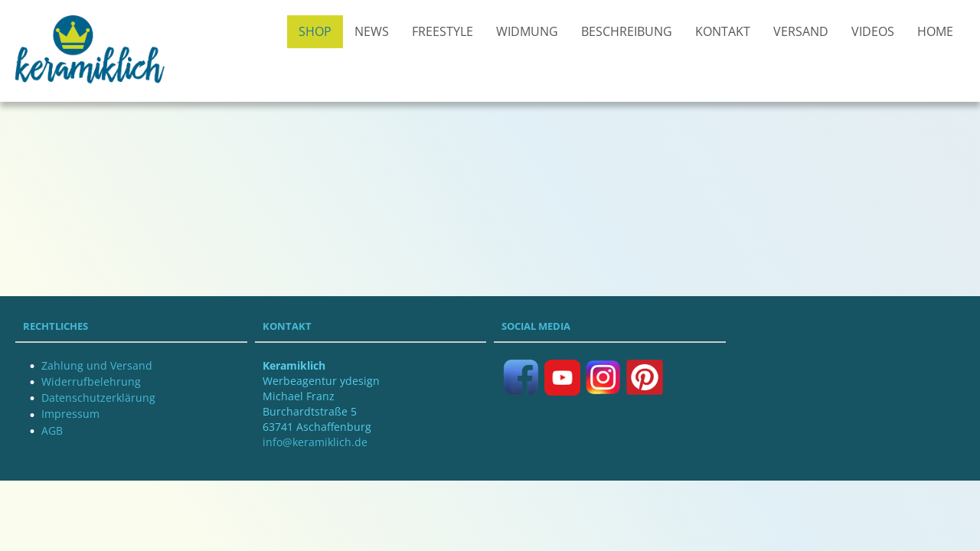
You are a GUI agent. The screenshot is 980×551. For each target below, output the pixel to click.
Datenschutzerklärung (98, 398)
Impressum (70, 414)
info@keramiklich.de (315, 442)
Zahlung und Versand (97, 365)
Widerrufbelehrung (91, 381)
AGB (52, 430)
